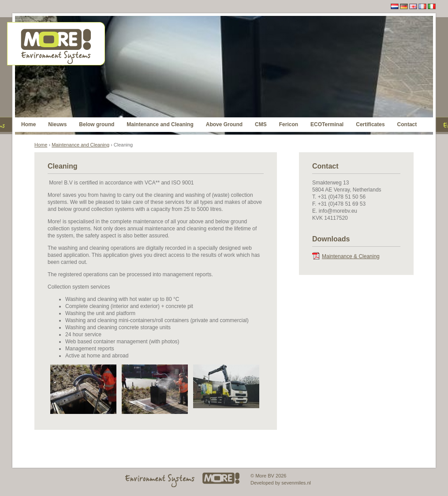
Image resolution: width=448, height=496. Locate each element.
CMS (261, 124)
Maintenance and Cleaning (160, 124)
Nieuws (57, 124)
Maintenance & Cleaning (351, 256)
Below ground (97, 124)
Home (28, 124)
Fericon (289, 124)
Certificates (370, 124)
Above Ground (224, 124)
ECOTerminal (327, 124)
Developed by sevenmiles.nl (281, 483)
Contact (407, 124)
